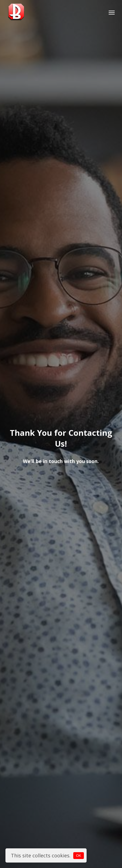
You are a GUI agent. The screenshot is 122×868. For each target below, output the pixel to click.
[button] (112, 12)
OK (79, 856)
